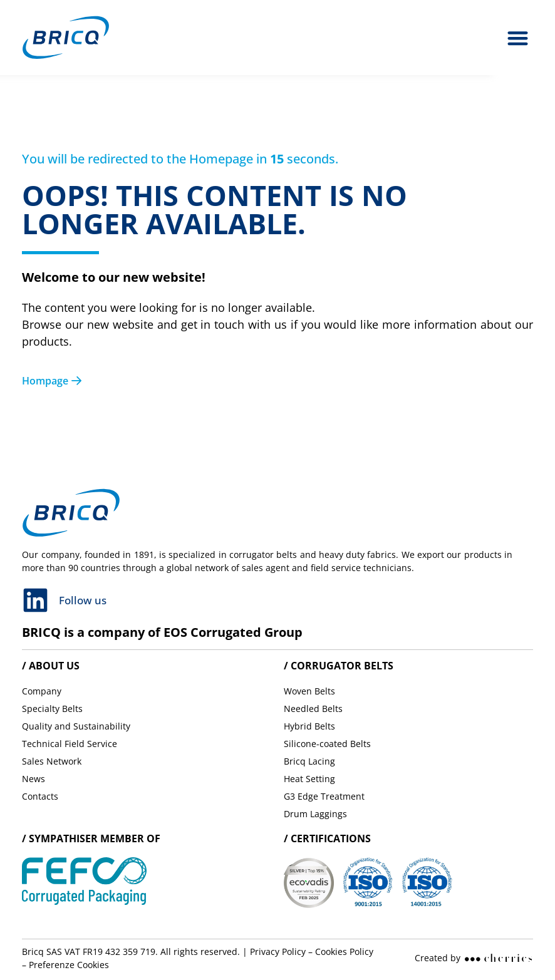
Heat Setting (309, 779)
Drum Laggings (315, 814)
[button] (518, 38)
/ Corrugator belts (339, 666)
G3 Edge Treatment (324, 796)
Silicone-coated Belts (327, 744)
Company (42, 691)
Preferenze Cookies (69, 965)
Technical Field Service (70, 744)
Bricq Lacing (309, 761)
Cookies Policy (344, 952)
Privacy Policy (278, 952)
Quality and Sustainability (76, 726)
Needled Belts (313, 709)
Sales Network (52, 761)
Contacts (40, 796)
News (34, 779)
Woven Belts (309, 691)
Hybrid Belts (309, 726)
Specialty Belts (52, 709)
